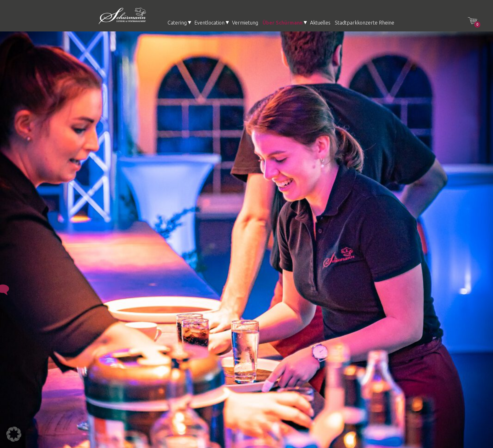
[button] (14, 434)
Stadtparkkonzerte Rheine (365, 23)
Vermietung (245, 23)
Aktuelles (320, 23)
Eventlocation (209, 23)
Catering (177, 23)
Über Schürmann (283, 23)
